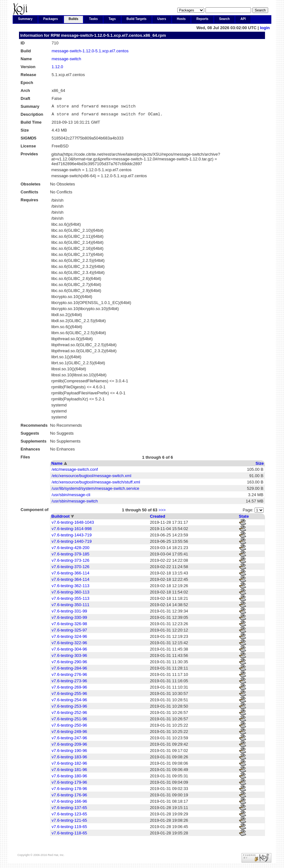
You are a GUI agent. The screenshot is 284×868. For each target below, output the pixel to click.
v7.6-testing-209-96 (69, 746)
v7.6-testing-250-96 (69, 727)
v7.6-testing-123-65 (69, 816)
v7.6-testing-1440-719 (72, 543)
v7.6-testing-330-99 (69, 619)
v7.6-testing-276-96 (69, 676)
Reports (202, 19)
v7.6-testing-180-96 (69, 778)
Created (157, 518)
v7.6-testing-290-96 (69, 664)
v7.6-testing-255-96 (69, 695)
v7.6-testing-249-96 (69, 733)
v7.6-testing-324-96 (69, 638)
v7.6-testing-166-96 (69, 803)
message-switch (66, 59)
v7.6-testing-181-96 (69, 771)
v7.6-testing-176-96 (69, 797)
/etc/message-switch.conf (75, 471)
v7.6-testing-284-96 (69, 670)
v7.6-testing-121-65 (69, 822)
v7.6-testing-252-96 (69, 714)
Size (260, 465)
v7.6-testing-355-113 (70, 600)
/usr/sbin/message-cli (71, 497)
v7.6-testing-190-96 (69, 752)
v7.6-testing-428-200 (70, 550)
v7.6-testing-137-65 (69, 810)
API (243, 19)
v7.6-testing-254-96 (69, 702)
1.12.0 (57, 67)
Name (57, 465)
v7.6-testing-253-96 (69, 708)
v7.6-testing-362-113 (70, 588)
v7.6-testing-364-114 (70, 581)
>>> (162, 512)
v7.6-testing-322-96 (69, 645)
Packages (51, 19)
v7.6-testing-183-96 (69, 759)
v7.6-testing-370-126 (70, 569)
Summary (25, 19)
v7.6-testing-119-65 (69, 829)
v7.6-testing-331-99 (69, 613)
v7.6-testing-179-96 (69, 784)
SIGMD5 (28, 140)
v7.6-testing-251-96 (69, 721)
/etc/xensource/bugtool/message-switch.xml (91, 478)
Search (224, 19)
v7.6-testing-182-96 (69, 765)
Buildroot (60, 518)
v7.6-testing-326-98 (69, 626)
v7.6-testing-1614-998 (72, 531)
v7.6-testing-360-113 (70, 594)
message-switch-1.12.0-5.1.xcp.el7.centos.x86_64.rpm (113, 35)
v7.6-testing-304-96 (69, 651)
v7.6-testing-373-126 (70, 562)
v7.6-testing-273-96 (69, 683)
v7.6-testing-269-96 (69, 689)
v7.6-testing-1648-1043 (73, 524)
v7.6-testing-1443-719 (72, 537)
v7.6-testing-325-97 (69, 632)
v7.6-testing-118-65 (69, 835)
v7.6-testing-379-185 (70, 556)
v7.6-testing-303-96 (69, 657)
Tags (112, 19)
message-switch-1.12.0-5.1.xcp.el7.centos (90, 51)
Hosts (181, 19)
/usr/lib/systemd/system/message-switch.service (95, 490)
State (244, 518)
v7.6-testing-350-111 (70, 607)
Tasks (93, 19)
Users (162, 19)
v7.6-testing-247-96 (69, 740)
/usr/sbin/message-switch (75, 503)
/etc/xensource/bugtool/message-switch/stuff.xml (96, 484)
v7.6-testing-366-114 (70, 575)
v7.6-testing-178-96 (69, 790)
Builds (74, 19)
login (265, 28)
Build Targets (137, 19)
